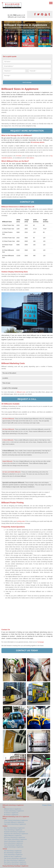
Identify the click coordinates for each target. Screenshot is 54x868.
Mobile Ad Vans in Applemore (13, 856)
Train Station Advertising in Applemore (15, 839)
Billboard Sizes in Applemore (13, 809)
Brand (4, 818)
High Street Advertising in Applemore (15, 824)
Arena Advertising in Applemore (13, 843)
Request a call (27, 399)
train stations (30, 158)
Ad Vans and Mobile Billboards (12, 472)
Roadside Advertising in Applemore (14, 832)
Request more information (27, 131)
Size (4, 807)
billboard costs (21, 392)
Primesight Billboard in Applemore (14, 822)
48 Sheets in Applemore (11, 813)
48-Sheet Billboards (8, 419)
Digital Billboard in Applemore (13, 836)
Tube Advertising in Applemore (13, 830)
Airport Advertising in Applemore (14, 841)
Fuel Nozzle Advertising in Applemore (15, 864)
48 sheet (19, 156)
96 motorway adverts (38, 142)
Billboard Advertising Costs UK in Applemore (16, 817)
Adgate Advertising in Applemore (14, 847)
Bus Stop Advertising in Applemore (14, 828)
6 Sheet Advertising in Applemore (14, 811)
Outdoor (5, 826)
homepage (40, 642)
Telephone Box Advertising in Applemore (16, 834)
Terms (50, 805)
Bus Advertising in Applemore (13, 853)
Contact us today (27, 650)
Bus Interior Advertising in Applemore (15, 862)
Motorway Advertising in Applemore (15, 837)
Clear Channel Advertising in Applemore (16, 820)
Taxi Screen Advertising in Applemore (15, 858)
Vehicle (5, 849)
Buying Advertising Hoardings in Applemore (15, 866)
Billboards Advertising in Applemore (13, 805)
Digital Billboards (7, 461)
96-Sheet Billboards (8, 429)
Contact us (27, 202)
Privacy (45, 805)
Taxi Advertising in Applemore (13, 851)
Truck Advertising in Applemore (13, 855)
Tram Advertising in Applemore (13, 845)
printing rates (21, 521)
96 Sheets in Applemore (11, 815)
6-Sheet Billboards (8, 440)
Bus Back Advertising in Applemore (14, 860)
